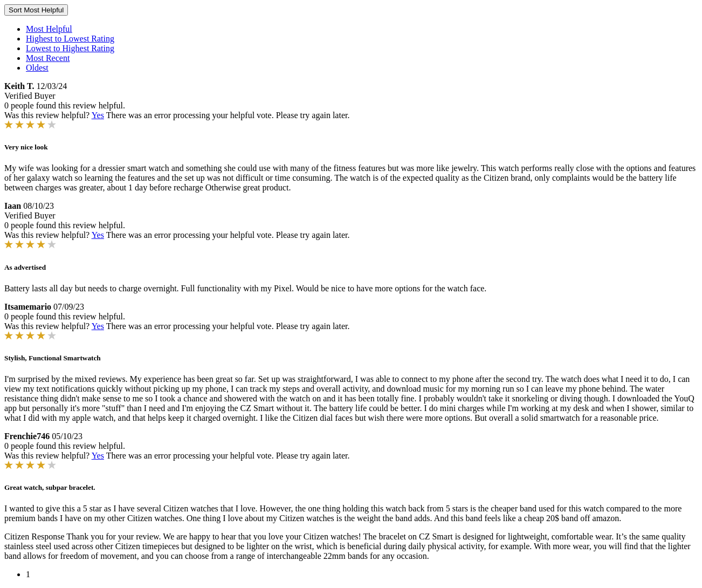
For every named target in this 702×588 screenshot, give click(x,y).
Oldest (37, 68)
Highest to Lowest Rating (70, 39)
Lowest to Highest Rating (70, 48)
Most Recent (48, 58)
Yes (98, 115)
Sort (36, 10)
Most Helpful (49, 29)
